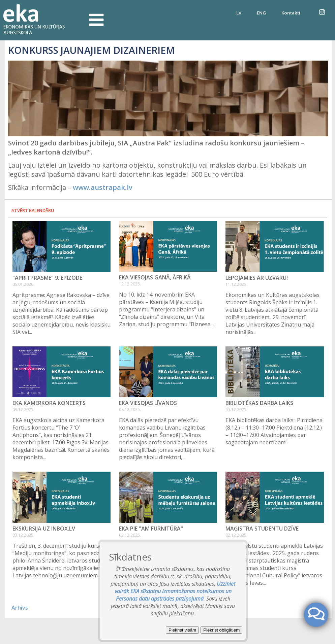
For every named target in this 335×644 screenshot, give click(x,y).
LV (239, 13)
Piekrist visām (182, 630)
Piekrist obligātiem (221, 630)
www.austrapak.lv (103, 187)
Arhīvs (20, 608)
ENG (261, 13)
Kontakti (291, 13)
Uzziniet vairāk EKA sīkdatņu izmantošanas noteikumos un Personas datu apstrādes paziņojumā (175, 591)
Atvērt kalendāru (33, 210)
